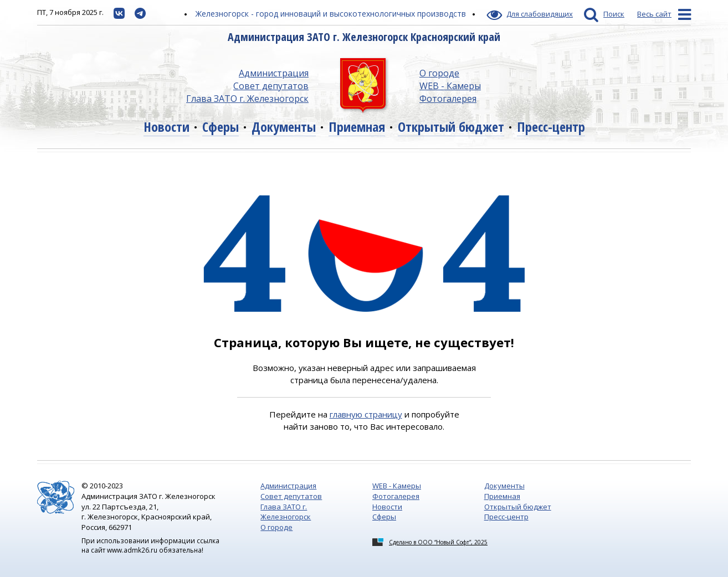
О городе (439, 73)
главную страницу (366, 414)
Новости (166, 127)
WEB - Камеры (450, 86)
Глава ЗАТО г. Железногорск (247, 99)
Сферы (221, 127)
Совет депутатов (271, 86)
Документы (284, 127)
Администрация (274, 73)
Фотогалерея (448, 99)
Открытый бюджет (451, 127)
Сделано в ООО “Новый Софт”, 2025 (438, 542)
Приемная (357, 127)
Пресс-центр (551, 127)
